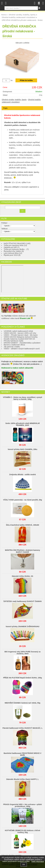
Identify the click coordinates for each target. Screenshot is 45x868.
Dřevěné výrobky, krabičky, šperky (14, 100)
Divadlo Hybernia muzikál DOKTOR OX (19, 339)
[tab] (22, 106)
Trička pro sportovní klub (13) (15, 245)
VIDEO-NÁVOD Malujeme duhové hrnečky (21, 337)
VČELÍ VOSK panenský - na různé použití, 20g (22, 500)
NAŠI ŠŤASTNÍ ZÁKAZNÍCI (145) (17, 243)
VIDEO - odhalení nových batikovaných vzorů (22, 349)
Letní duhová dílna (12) (13, 253)
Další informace (38, 861)
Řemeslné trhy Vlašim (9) (14, 251)
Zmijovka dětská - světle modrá (22, 474)
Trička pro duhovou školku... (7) (16, 249)
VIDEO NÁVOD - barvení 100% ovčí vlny (20, 333)
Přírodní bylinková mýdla (13, 341)
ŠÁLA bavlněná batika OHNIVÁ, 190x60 (23, 525)
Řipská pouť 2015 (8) (12, 255)
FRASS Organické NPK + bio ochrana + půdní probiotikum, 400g (23, 805)
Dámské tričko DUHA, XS (22, 576)
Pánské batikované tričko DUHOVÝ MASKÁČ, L (22, 728)
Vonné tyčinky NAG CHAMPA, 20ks (22, 449)
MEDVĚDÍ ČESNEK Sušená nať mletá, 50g (22, 703)
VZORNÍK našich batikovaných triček (18, 331)
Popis (5, 108)
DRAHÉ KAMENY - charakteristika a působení (22, 343)
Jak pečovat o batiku (12, 347)
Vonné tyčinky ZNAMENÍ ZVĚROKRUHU (22, 626)
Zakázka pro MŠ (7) (12, 247)
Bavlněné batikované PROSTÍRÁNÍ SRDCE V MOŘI (22, 754)
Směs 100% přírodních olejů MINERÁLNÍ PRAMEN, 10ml (22, 424)
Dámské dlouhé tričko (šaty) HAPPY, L (22, 779)
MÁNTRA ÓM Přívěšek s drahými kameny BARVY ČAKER (22, 551)
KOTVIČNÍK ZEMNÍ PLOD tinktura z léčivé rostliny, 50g (22, 831)
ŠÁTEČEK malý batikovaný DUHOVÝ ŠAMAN (22, 601)
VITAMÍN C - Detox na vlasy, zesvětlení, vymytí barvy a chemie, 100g (22, 398)
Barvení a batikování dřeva (14, 345)
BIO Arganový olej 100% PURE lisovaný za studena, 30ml (23, 653)
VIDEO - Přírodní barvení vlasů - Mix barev (21, 335)
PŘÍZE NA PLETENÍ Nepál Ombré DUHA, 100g (23, 678)
